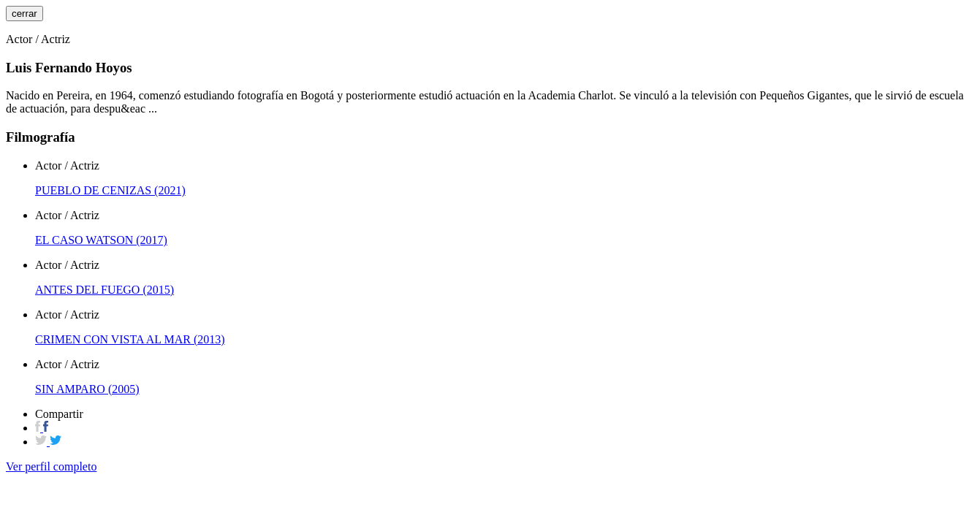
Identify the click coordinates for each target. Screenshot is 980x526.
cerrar (24, 14)
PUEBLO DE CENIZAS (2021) (110, 190)
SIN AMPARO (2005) (87, 389)
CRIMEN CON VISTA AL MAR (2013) (130, 339)
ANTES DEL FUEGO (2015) (105, 290)
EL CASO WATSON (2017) (101, 240)
